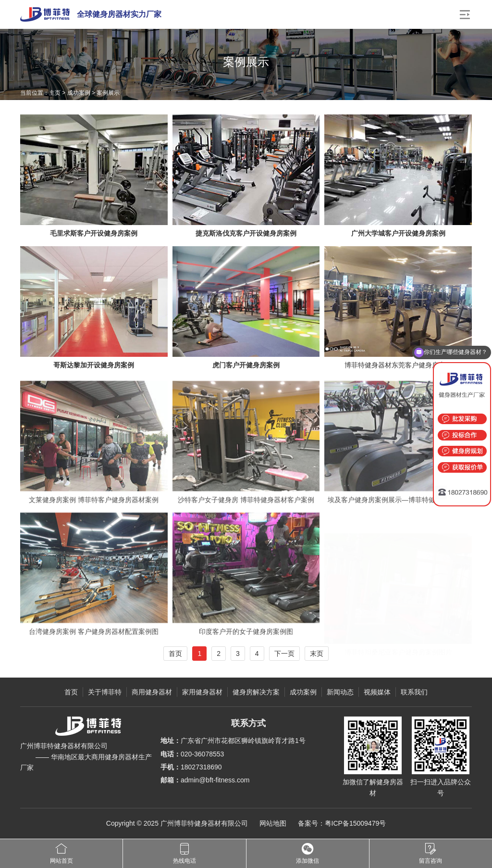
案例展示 (108, 93)
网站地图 (273, 823)
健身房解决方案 (256, 692)
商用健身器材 (152, 692)
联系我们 (414, 692)
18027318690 (201, 767)
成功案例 (79, 93)
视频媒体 (377, 692)
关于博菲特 (105, 692)
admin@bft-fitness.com (215, 780)
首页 (175, 654)
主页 (55, 93)
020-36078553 (202, 754)
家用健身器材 (202, 692)
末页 (317, 654)
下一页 (284, 654)
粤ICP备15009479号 (356, 823)
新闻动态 (340, 692)
